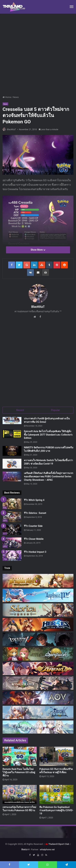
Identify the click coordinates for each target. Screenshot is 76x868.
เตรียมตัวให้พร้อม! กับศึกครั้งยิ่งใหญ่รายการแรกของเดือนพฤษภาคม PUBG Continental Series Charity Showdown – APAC (49, 476)
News (16, 97)
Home (7, 97)
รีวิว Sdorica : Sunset (35, 513)
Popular (55, 410)
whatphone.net (47, 849)
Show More (38, 250)
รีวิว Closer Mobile (34, 539)
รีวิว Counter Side (33, 526)
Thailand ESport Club (59, 844)
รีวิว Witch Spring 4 (34, 500)
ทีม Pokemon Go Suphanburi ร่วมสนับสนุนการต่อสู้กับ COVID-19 (56, 810)
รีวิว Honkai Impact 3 (35, 552)
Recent (20, 410)
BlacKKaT (11, 129)
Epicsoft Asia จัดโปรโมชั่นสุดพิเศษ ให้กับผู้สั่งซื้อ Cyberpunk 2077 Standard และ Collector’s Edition (48, 435)
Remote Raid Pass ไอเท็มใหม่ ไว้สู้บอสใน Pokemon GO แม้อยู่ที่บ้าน (19, 772)
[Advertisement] (38, 53)
